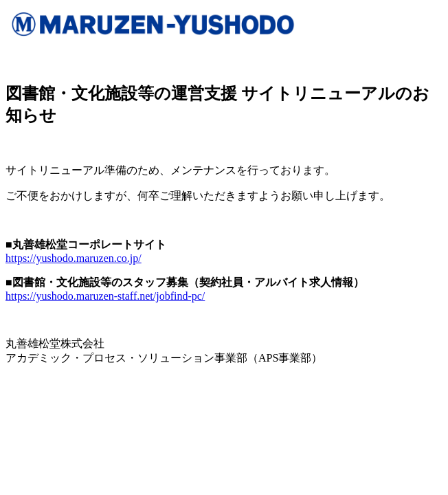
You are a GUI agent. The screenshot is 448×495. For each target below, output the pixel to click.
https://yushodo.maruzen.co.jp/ (74, 258)
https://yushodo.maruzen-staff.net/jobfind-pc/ (105, 296)
